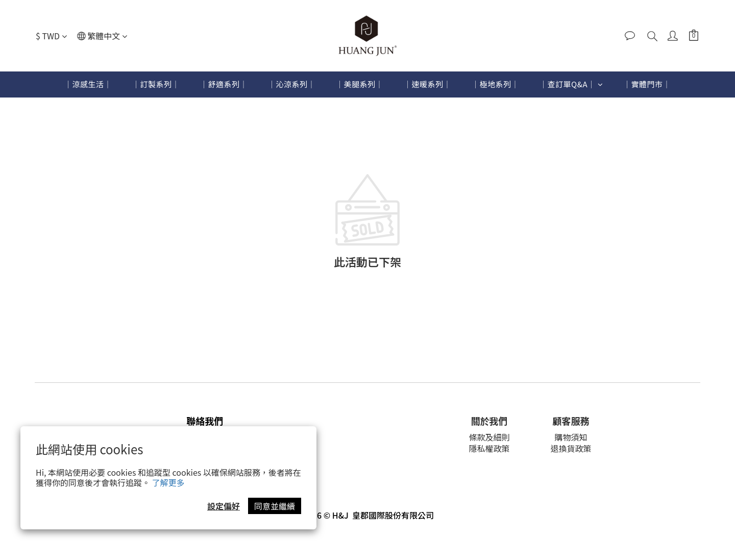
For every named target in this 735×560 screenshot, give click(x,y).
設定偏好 (224, 506)
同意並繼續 (275, 506)
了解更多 (168, 482)
